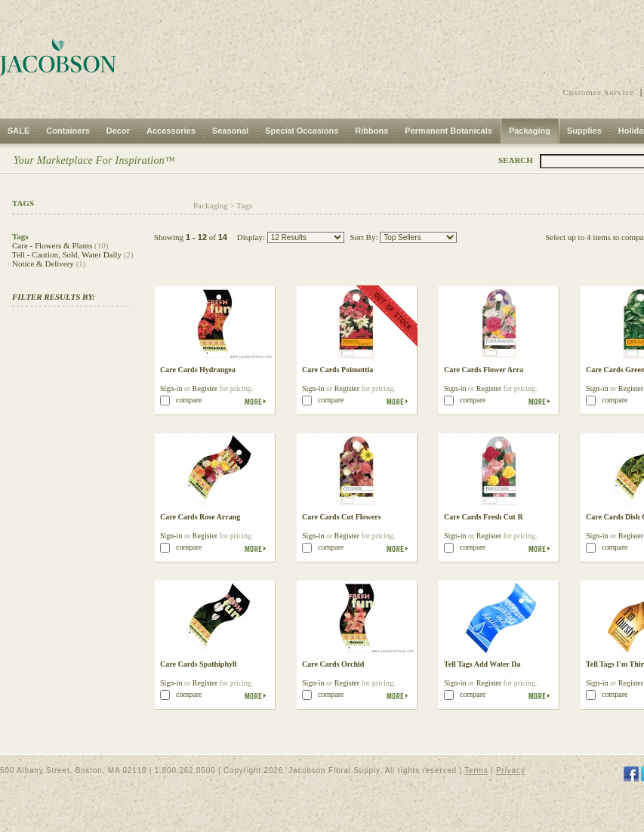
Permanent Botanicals (448, 131)
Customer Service (599, 92)
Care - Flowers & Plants (52, 245)
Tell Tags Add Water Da (482, 664)
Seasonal (230, 131)
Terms (476, 770)
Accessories (171, 131)
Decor (118, 131)
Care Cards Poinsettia (337, 370)
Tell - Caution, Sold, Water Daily (67, 254)
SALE (18, 131)
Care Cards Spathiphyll (199, 664)
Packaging (530, 131)
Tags (244, 205)
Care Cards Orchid (333, 664)
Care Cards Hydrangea (198, 370)
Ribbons (371, 131)
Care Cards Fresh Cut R (484, 517)
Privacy (510, 770)
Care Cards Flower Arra (484, 370)
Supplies (584, 131)
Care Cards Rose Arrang (200, 517)
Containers (68, 131)
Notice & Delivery (43, 263)
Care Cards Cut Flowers (342, 517)
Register (205, 388)
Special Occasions (302, 131)
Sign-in (171, 388)
